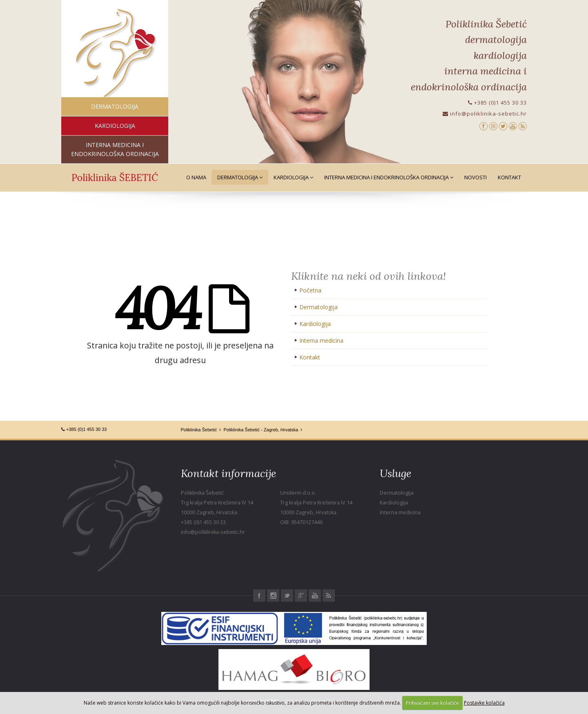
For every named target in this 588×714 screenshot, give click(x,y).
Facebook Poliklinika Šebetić (259, 596)
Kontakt (509, 177)
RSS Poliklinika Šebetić (329, 596)
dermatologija (115, 106)
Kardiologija (293, 177)
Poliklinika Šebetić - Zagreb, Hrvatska (261, 430)
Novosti (476, 177)
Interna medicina (321, 340)
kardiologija (115, 126)
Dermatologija (240, 177)
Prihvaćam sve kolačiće (432, 703)
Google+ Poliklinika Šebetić (301, 596)
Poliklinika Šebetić (199, 430)
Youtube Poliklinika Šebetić (315, 596)
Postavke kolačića (484, 703)
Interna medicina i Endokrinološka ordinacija (389, 177)
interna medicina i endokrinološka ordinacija (115, 149)
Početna (310, 290)
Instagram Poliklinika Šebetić (273, 596)
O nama (196, 177)
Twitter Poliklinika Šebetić (287, 596)
